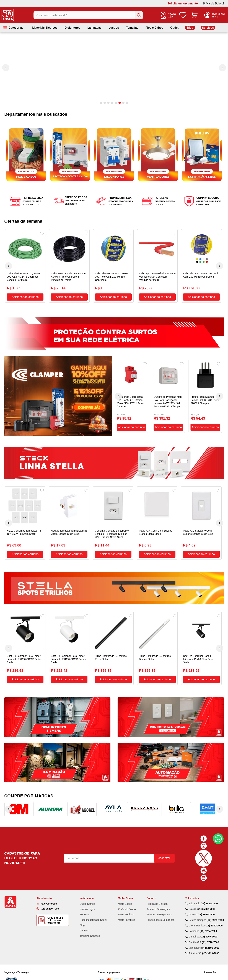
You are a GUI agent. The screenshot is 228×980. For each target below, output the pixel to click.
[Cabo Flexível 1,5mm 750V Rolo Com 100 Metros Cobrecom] (201, 266)
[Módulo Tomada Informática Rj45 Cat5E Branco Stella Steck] (69, 523)
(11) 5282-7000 (207, 878)
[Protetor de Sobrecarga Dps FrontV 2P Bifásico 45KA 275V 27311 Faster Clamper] (132, 396)
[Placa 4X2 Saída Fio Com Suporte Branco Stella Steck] (201, 523)
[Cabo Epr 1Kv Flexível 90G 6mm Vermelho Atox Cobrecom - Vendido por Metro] (157, 266)
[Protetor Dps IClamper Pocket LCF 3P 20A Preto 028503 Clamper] (205, 396)
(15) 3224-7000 (208, 901)
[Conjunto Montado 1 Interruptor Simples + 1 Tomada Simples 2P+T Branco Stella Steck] (113, 523)
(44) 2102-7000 (211, 917)
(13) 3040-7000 (214, 895)
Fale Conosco (49, 873)
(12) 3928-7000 (215, 889)
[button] (101, 103)
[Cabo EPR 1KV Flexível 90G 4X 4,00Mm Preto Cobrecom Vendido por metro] (69, 266)
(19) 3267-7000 (209, 906)
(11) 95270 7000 (50, 878)
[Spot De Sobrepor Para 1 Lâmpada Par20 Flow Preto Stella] (201, 648)
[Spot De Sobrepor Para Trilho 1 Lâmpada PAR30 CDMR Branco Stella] (69, 648)
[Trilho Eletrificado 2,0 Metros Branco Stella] (157, 648)
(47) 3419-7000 (211, 923)
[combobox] (88, 15)
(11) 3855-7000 (209, 873)
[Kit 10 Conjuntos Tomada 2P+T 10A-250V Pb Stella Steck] (25, 523)
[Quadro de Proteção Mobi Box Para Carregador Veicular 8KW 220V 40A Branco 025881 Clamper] (168, 396)
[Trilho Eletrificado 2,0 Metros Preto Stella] (113, 648)
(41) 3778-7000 (210, 912)
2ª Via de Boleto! (213, 3)
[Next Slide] (222, 68)
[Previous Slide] (6, 68)
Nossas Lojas (172, 15)
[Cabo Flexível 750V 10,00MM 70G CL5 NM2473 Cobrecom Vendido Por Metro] (25, 266)
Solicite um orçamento (183, 3)
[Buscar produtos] (139, 15)
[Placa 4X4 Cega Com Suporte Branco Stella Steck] (157, 523)
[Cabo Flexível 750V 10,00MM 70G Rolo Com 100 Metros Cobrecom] (113, 266)
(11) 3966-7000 (206, 884)
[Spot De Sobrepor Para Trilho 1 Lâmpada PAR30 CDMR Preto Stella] (25, 648)
